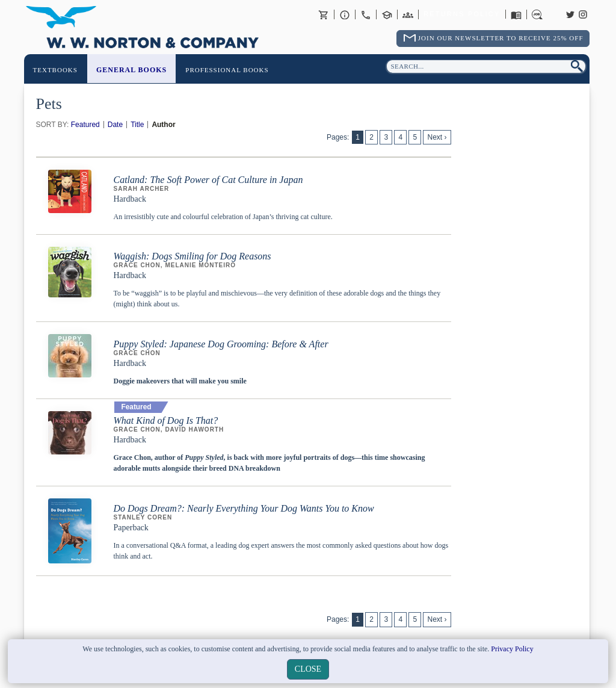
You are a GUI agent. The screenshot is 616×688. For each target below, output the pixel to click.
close (308, 669)
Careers (537, 14)
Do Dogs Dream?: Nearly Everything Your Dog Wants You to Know (244, 508)
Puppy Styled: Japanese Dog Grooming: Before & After (221, 344)
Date (115, 125)
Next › (437, 137)
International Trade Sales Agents (408, 14)
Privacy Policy (512, 649)
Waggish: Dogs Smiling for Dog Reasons (192, 256)
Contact (366, 14)
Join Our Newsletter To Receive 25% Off (501, 38)
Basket (324, 14)
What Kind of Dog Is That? (166, 420)
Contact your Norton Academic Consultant (387, 14)
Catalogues (516, 14)
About (345, 14)
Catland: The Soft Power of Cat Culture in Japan (208, 180)
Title (137, 125)
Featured (85, 125)
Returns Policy (462, 14)
